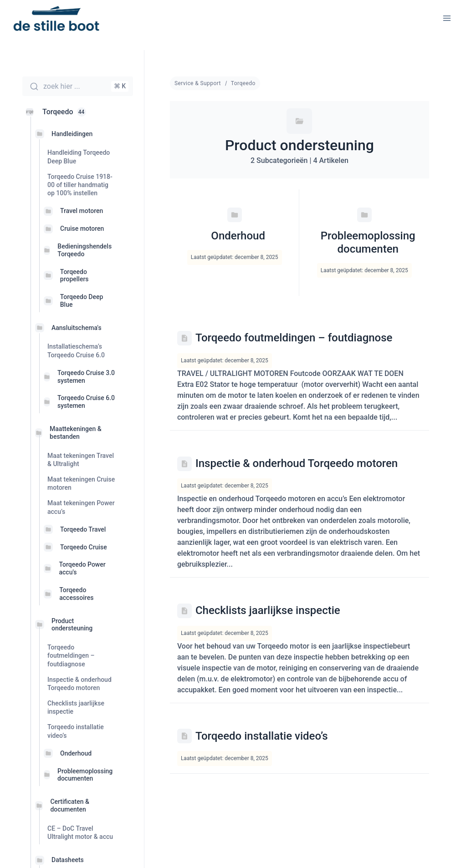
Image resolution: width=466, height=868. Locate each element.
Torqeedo (243, 83)
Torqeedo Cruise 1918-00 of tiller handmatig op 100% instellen (80, 185)
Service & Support (198, 83)
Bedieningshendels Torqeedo (84, 250)
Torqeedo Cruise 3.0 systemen (86, 377)
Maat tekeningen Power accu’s (81, 507)
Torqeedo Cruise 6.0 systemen (86, 402)
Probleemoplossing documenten (85, 775)
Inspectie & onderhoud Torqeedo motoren (79, 684)
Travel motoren (82, 211)
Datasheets (68, 860)
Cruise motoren (82, 228)
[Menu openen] (447, 18)
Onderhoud (76, 753)
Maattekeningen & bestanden (76, 433)
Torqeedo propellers (74, 276)
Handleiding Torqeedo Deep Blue (79, 157)
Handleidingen (72, 134)
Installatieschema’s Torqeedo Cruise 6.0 (76, 350)
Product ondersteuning (72, 625)
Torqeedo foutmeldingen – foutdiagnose (71, 655)
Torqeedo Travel (83, 529)
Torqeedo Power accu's (82, 568)
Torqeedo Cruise (84, 547)
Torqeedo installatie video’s (76, 731)
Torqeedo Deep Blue (82, 301)
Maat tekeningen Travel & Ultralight (81, 460)
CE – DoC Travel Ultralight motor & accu (80, 832)
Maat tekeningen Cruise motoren (81, 483)
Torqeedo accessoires (76, 594)
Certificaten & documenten (70, 805)
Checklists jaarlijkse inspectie (76, 707)
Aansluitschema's (77, 328)
